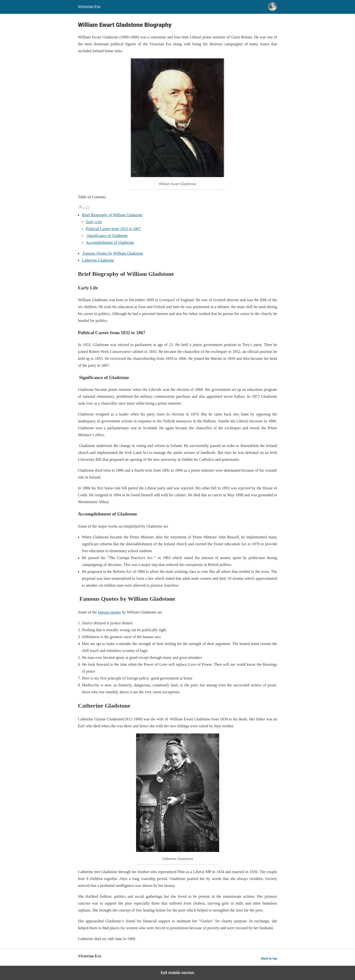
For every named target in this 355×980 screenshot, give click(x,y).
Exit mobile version (177, 973)
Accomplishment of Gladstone (110, 242)
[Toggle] (88, 208)
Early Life (94, 222)
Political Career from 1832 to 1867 (113, 229)
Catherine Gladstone (98, 260)
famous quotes (109, 612)
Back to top (269, 958)
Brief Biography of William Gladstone (112, 215)
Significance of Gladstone (107, 236)
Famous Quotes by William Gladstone (112, 253)
